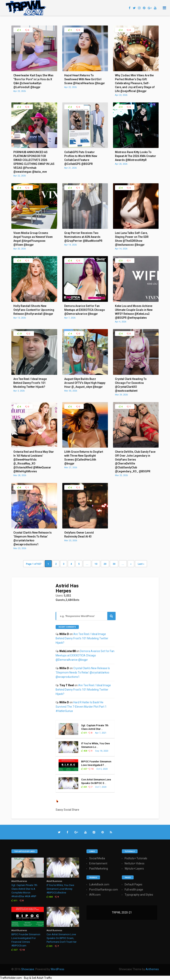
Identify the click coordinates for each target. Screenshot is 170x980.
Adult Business (19, 881)
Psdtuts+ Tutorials (136, 858)
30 (114, 564)
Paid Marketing (99, 869)
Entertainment (98, 863)
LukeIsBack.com (99, 884)
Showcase (28, 969)
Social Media (97, 858)
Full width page (134, 890)
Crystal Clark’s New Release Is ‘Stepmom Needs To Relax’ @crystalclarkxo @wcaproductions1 (83, 672)
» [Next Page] (131, 564)
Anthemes (152, 969)
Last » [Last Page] (141, 564)
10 (96, 564)
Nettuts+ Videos (135, 863)
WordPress (57, 969)
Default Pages (133, 884)
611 (84, 733)
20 (105, 564)
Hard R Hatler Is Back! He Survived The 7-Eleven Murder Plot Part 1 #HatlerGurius (81, 707)
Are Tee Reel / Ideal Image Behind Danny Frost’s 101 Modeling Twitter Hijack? (82, 638)
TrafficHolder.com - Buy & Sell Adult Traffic (26, 978)
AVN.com (95, 895)
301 (84, 787)
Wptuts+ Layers (134, 869)
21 (20, 334)
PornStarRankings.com (104, 890)
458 (84, 751)
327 (84, 769)
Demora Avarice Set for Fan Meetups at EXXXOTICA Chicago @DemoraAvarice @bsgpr (85, 655)
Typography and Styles (139, 895)
